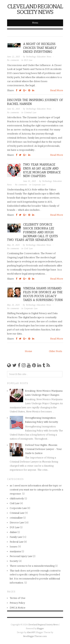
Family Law (16, 537)
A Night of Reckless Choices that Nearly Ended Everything (40, 48)
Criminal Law (30, 112)
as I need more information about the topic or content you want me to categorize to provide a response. (36, 490)
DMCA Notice (18, 608)
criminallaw (16, 518)
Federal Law (17, 542)
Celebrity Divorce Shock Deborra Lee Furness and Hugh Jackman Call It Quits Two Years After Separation (32, 232)
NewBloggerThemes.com (35, 636)
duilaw (13, 532)
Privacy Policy (17, 603)
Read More (57, 90)
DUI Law (28, 60)
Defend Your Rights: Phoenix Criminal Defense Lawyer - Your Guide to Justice (43, 449)
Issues (14, 547)
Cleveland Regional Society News (35, 9)
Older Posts (56, 351)
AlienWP (31, 632)
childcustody (17, 498)
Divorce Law (17, 523)
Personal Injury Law (21, 556)
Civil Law (28, 248)
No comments (14, 60)
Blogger (41, 629)
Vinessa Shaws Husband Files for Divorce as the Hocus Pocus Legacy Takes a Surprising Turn (43, 294)
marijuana (15, 551)
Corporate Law (39, 185)
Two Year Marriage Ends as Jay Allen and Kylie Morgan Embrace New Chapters (42, 170)
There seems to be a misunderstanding (32, 566)
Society (14, 561)
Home (28, 351)
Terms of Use (18, 598)
